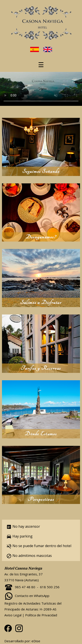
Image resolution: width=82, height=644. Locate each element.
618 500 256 (50, 587)
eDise (36, 641)
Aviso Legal (13, 615)
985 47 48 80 (25, 587)
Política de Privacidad (41, 615)
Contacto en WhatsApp (32, 596)
